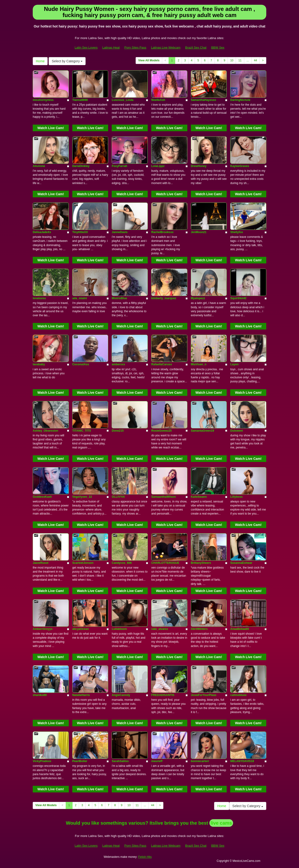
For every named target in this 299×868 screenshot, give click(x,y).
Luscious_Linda (122, 100)
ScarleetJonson (83, 563)
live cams (221, 823)
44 (255, 60)
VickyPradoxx (42, 761)
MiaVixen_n (199, 364)
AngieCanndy (121, 695)
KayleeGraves (240, 166)
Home (40, 61)
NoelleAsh (158, 100)
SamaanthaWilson (163, 497)
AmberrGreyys (43, 629)
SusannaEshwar (241, 563)
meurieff (157, 761)
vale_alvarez (160, 629)
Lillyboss (236, 497)
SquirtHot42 (238, 298)
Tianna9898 (80, 100)
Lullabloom (119, 629)
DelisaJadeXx (42, 232)
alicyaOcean (81, 629)
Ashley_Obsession (45, 431)
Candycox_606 (122, 563)
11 (240, 60)
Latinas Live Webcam (166, 47)
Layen (234, 364)
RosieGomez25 (161, 431)
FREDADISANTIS (163, 695)
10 (232, 60)
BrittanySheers (201, 563)
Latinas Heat (111, 47)
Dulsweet (237, 431)
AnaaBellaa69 (239, 629)
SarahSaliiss (120, 761)
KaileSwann (199, 497)
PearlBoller (80, 761)
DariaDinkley (81, 166)
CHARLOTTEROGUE (165, 563)
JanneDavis (120, 232)
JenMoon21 (199, 232)
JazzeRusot (41, 563)
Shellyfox (237, 232)
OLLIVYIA (118, 497)
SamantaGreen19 (202, 431)
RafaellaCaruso (162, 364)
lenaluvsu (39, 298)
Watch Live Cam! (51, 128)
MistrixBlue (119, 298)
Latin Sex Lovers (86, 47)
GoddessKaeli (42, 497)
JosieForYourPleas (204, 695)
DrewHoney (199, 166)
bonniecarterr (200, 761)
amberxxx (118, 364)
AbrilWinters (199, 629)
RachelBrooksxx (162, 232)
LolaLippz (158, 166)
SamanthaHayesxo (204, 100)
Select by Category (67, 61)
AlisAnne (39, 166)
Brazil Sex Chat (196, 47)
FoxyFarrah (119, 166)
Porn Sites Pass (136, 47)
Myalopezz (198, 298)
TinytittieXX (80, 232)
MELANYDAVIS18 (242, 761)
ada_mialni (80, 298)
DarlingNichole (240, 100)
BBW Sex (218, 47)
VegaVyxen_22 (82, 497)
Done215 (118, 431)
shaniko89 (40, 695)
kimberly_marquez (164, 298)
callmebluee (238, 695)
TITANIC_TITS (82, 431)
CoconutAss (81, 364)
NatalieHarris (81, 695)
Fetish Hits (145, 857)
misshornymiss (43, 100)
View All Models (149, 60)
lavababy (39, 364)
